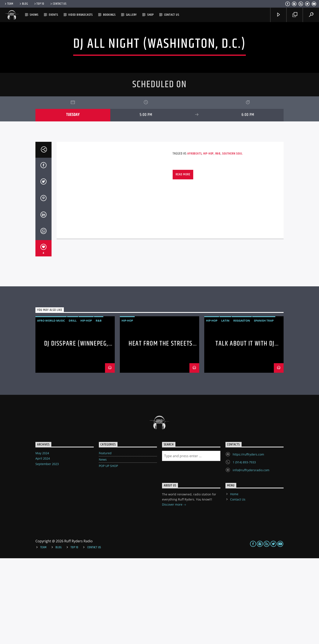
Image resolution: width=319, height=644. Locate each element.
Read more (183, 260)
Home (234, 580)
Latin (225, 406)
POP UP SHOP (108, 552)
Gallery (132, 15)
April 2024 (43, 544)
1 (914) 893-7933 (244, 548)
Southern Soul (232, 239)
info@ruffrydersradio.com (251, 556)
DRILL (73, 406)
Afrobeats (194, 239)
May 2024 (42, 539)
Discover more (174, 591)
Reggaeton (242, 406)
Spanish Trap (264, 406)
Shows (34, 15)
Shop (150, 15)
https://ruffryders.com (248, 540)
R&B (218, 239)
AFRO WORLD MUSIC (51, 406)
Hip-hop (208, 239)
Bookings (109, 15)
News (103, 545)
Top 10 (39, 4)
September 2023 (47, 550)
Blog (23, 4)
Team (9, 4)
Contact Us (58, 4)
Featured (105, 539)
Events (53, 15)
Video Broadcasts (80, 15)
